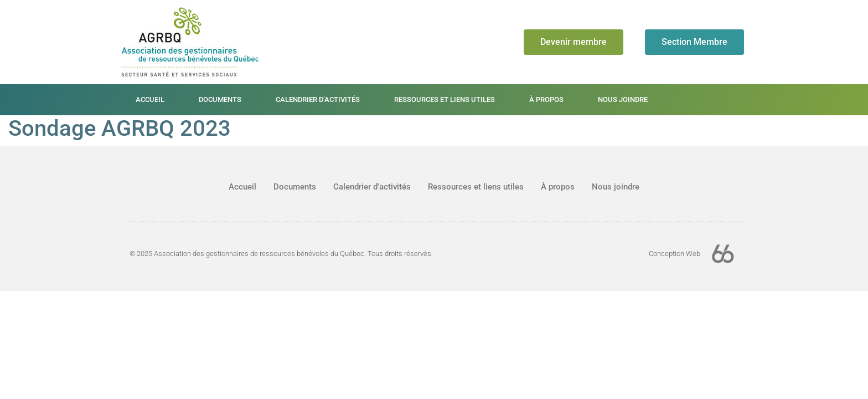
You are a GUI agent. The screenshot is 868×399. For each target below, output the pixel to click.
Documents (220, 99)
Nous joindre (623, 99)
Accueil (150, 99)
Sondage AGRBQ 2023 (120, 128)
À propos (546, 99)
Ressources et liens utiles (445, 99)
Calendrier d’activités (318, 99)
